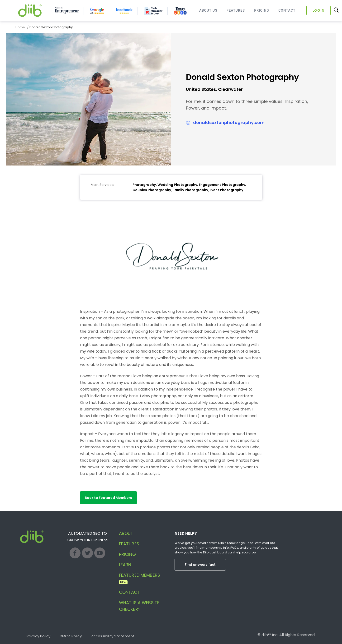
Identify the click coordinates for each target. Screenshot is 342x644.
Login (318, 10)
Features (236, 10)
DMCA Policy (71, 636)
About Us (208, 10)
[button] (108, 498)
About (126, 533)
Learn (125, 565)
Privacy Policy (38, 636)
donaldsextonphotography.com (229, 122)
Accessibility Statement (113, 636)
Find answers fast (200, 565)
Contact (287, 10)
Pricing (262, 10)
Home (20, 27)
